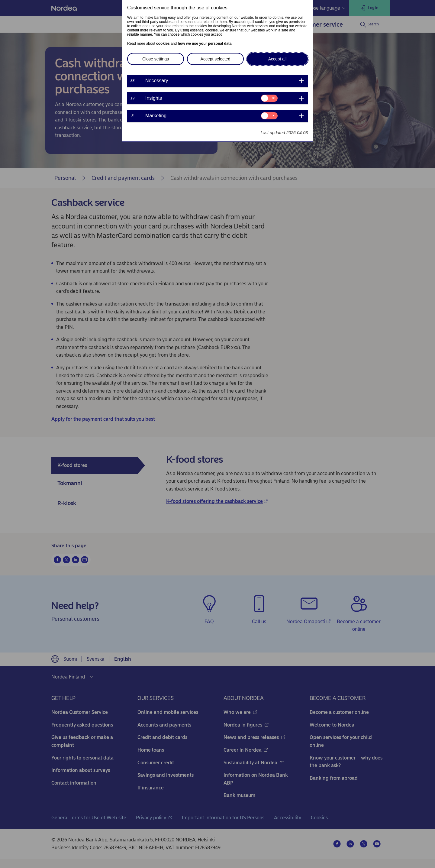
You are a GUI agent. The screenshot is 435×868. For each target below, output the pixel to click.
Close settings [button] (156, 59)
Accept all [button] (277, 59)
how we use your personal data (205, 44)
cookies (163, 44)
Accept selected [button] (216, 59)
